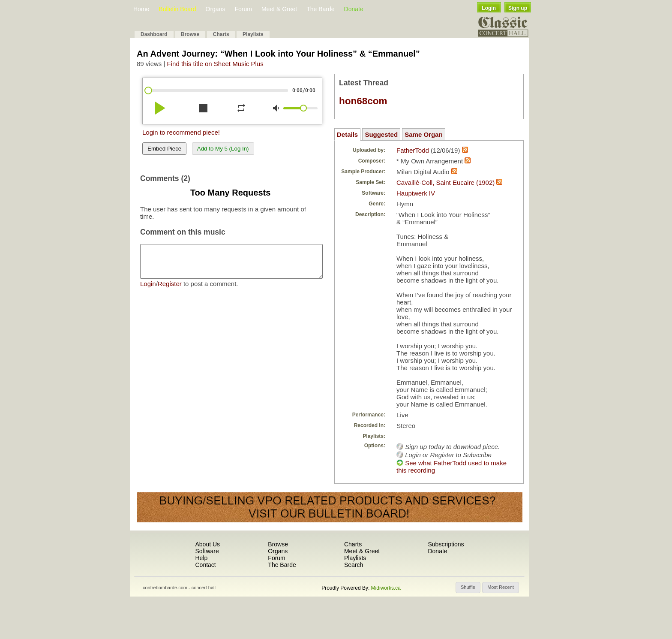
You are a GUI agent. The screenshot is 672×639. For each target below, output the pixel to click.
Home (141, 9)
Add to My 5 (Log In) (223, 149)
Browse (190, 34)
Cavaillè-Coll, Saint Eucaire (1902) (445, 182)
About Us (207, 544)
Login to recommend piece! (181, 132)
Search (354, 565)
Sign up (518, 8)
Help (201, 558)
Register (170, 290)
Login (489, 8)
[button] (468, 588)
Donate (354, 9)
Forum (243, 9)
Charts (221, 34)
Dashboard (154, 34)
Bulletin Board (177, 9)
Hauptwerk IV (416, 193)
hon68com (363, 101)
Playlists (253, 34)
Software (207, 551)
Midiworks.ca (386, 588)
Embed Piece (164, 149)
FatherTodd (413, 150)
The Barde (320, 9)
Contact (205, 565)
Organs (216, 9)
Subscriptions (446, 544)
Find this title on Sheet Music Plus (215, 64)
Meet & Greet (279, 9)
